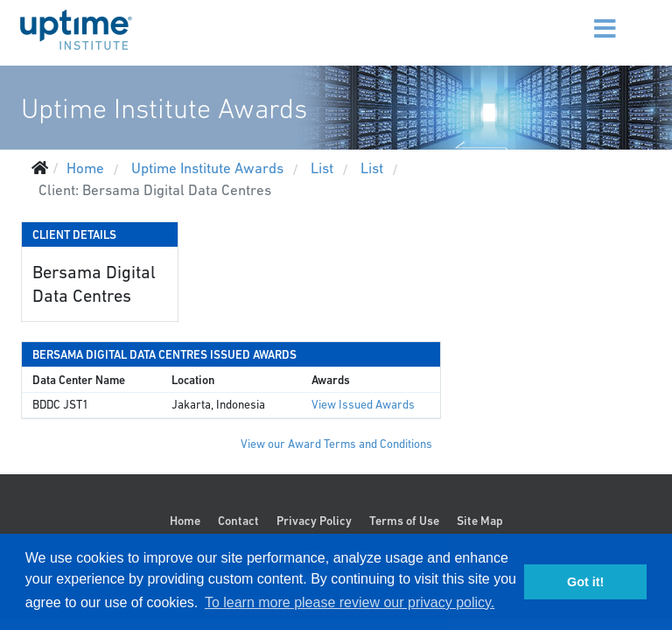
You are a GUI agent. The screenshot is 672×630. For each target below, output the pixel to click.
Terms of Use (404, 521)
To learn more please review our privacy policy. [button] (350, 602)
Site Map (480, 521)
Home (185, 521)
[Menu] (583, 17)
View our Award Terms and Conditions (336, 444)
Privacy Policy (314, 521)
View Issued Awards (363, 405)
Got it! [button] (585, 582)
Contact (238, 521)
